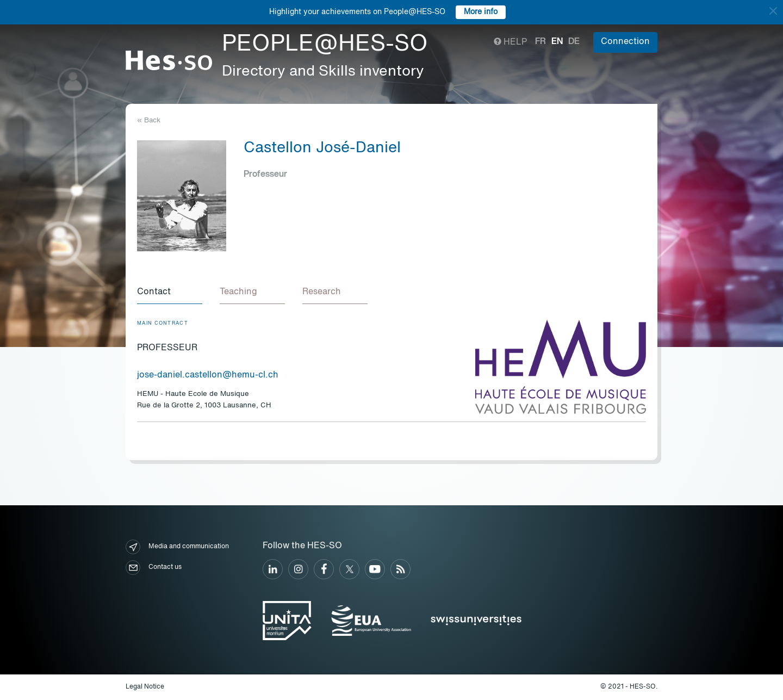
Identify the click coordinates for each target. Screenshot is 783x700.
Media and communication (177, 547)
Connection (625, 42)
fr (540, 42)
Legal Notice (145, 687)
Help (510, 42)
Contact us (154, 568)
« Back (149, 120)
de (574, 42)
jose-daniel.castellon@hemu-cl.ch (208, 375)
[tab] (170, 293)
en (557, 42)
